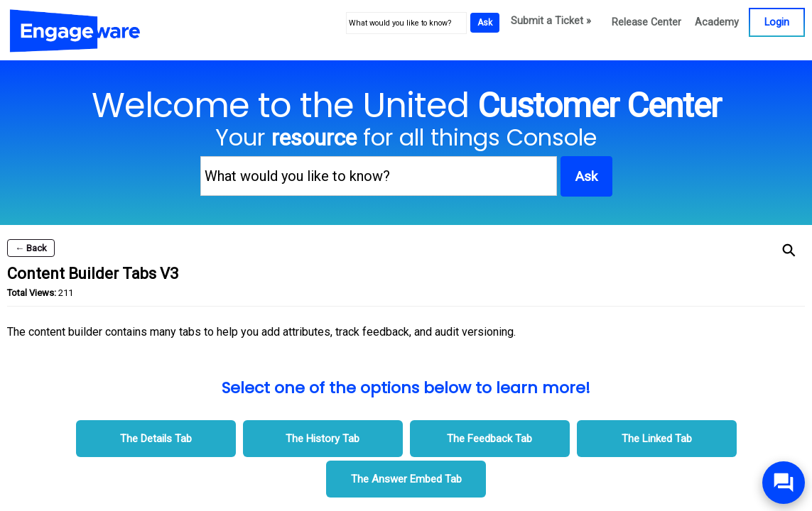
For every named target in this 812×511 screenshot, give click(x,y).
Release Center (646, 22)
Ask (485, 23)
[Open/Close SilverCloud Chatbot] (784, 483)
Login (777, 22)
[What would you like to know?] (406, 23)
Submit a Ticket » (551, 21)
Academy (717, 22)
